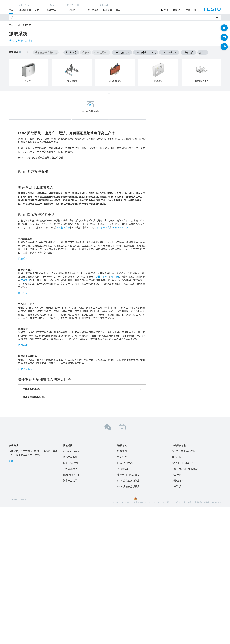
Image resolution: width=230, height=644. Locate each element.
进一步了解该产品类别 (21, 40)
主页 (11, 25)
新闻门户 (122, 594)
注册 (11, 598)
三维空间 (25, 417)
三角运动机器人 (120, 364)
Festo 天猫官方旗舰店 (128, 623)
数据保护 (177, 639)
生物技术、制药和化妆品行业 (187, 605)
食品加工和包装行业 (182, 600)
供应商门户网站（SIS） (130, 611)
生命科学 (176, 623)
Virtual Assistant (71, 588)
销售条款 (188, 639)
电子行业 (176, 594)
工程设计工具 (24, 10)
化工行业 (176, 611)
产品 (11, 10)
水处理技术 (177, 617)
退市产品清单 (70, 617)
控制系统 (23, 482)
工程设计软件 (70, 605)
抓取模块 (23, 395)
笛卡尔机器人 (103, 364)
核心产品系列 (70, 594)
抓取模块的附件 (26, 506)
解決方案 (51, 10)
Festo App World (71, 611)
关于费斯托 (93, 10)
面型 (105, 413)
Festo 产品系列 (71, 600)
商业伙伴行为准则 (202, 639)
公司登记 (166, 639)
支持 (37, 10)
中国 (188, 10)
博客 (118, 10)
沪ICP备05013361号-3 (122, 639)
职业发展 (107, 10)
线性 (98, 413)
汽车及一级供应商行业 (183, 588)
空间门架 (114, 413)
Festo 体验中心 (125, 600)
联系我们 (122, 588)
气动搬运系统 (63, 364)
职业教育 (73, 10)
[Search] (115, 17)
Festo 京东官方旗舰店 (128, 617)
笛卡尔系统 (24, 430)
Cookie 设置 (217, 639)
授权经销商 (123, 605)
